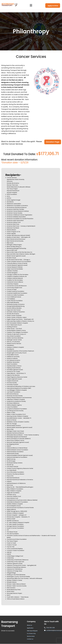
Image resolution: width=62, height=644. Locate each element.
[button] (31, 5)
